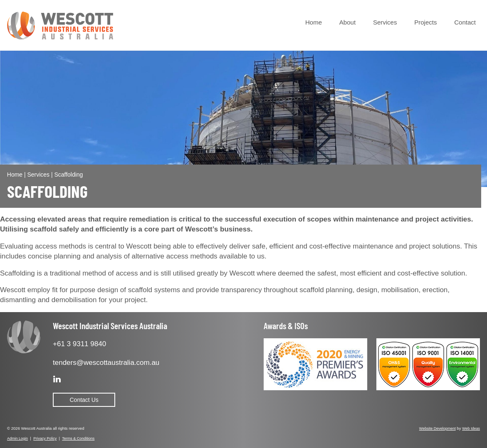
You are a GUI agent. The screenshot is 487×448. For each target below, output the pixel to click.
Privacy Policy (45, 438)
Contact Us (84, 400)
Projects (425, 22)
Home (314, 22)
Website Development (438, 428)
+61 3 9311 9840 (79, 344)
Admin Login (17, 438)
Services (385, 22)
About (347, 22)
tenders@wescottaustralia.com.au (106, 363)
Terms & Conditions (78, 438)
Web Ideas (471, 428)
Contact (465, 22)
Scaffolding (68, 175)
